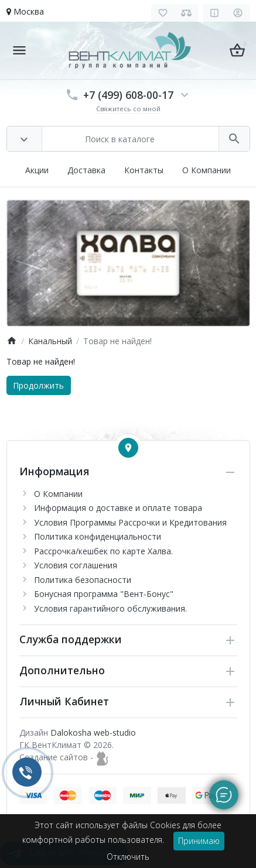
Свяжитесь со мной (128, 109)
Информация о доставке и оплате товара (118, 508)
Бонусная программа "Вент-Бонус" (104, 594)
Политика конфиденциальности (98, 536)
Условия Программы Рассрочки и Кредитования (130, 522)
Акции (37, 170)
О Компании (206, 170)
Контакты (144, 170)
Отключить (128, 857)
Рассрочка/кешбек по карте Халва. (103, 551)
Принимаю (199, 841)
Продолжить (38, 385)
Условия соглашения (76, 565)
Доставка (86, 170)
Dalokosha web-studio (93, 733)
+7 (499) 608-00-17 (128, 95)
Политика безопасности (83, 580)
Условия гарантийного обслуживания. (110, 608)
